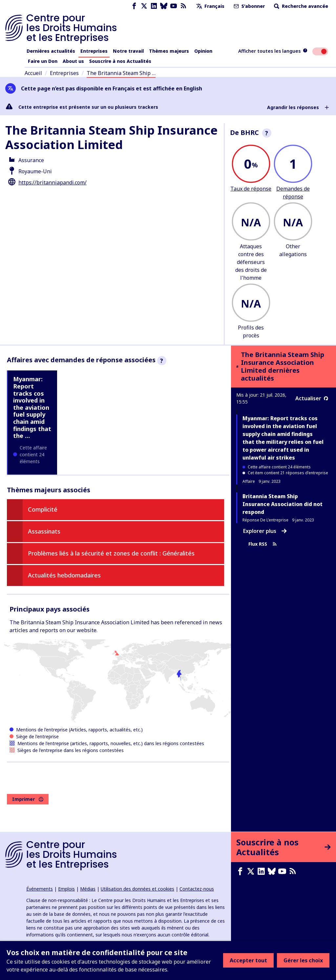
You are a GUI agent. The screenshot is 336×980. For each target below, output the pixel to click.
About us (73, 61)
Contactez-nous (197, 889)
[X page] (144, 6)
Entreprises (94, 51)
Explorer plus (265, 531)
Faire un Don (43, 61)
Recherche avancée (300, 6)
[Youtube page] (174, 6)
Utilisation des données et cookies (137, 889)
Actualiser (312, 398)
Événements (40, 889)
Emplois (66, 889)
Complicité (43, 509)
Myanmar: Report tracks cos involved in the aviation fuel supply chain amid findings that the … (32, 407)
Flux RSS (263, 544)
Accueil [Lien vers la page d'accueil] (33, 73)
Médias (88, 889)
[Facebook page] (134, 6)
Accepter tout (248, 960)
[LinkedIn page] (154, 6)
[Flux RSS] (183, 6)
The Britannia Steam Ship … (121, 73)
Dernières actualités (51, 51)
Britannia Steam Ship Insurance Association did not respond (283, 504)
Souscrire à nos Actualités (120, 61)
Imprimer (28, 799)
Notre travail (128, 51)
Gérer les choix (303, 960)
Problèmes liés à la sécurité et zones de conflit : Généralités (111, 553)
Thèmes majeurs (169, 51)
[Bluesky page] (164, 6)
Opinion (203, 51)
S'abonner (249, 6)
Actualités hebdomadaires (64, 575)
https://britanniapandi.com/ (52, 182)
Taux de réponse (251, 189)
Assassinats (44, 531)
